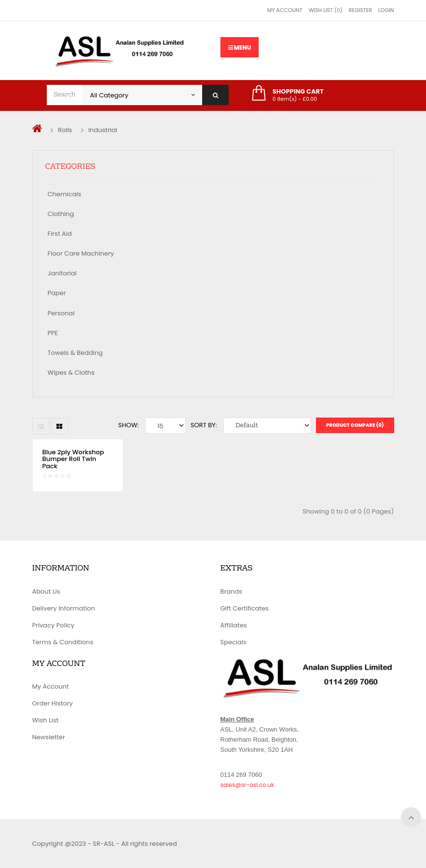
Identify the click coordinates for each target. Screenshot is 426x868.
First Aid (60, 234)
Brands (232, 591)
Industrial (103, 130)
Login (386, 10)
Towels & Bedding (76, 353)
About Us (46, 591)
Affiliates (234, 625)
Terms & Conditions (63, 642)
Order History (53, 703)
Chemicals (65, 194)
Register (360, 10)
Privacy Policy (54, 625)
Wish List (46, 720)
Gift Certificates (245, 608)
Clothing (61, 214)
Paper (57, 293)
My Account (285, 10)
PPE (53, 333)
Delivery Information (64, 608)
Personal (61, 313)
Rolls (65, 130)
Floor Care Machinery (81, 253)
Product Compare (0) (355, 425)
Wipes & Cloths (71, 373)
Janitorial (62, 273)
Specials (234, 642)
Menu (240, 47)
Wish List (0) (326, 10)
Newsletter (49, 737)
